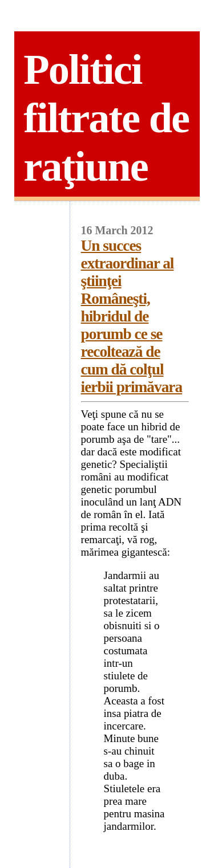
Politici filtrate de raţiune (106, 118)
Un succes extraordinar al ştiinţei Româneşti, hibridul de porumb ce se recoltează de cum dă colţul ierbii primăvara (132, 316)
